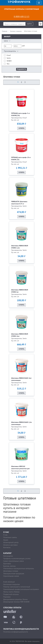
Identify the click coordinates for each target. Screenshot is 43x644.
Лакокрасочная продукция (14, 573)
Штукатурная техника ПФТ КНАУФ (16, 602)
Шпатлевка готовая (11, 571)
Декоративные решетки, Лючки (15, 599)
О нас (5, 535)
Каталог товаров (16, 31)
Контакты (7, 547)
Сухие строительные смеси (14, 561)
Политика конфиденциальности (16, 632)
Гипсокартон (8, 556)
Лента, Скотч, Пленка (11, 592)
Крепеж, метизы (9, 566)
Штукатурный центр (11, 542)
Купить (21, 128)
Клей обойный (9, 582)
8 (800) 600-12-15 (22, 16)
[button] (21, 41)
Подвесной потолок (11, 594)
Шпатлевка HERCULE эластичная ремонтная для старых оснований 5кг (20, 469)
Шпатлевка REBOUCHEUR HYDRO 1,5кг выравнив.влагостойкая (20, 248)
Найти (29, 24)
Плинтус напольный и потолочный (17, 587)
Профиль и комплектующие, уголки (17, 558)
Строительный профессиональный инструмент (21, 589)
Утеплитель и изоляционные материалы (19, 568)
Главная (5, 31)
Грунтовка (7, 563)
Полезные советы (10, 537)
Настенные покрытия (11, 584)
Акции (6, 540)
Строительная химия (11, 576)
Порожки (7, 597)
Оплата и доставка (10, 545)
